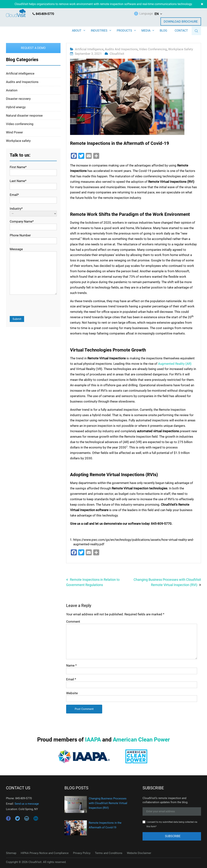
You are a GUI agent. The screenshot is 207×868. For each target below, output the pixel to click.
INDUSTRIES (99, 31)
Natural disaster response (24, 115)
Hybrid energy (16, 107)
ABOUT (77, 31)
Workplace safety (181, 49)
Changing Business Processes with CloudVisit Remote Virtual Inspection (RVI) (167, 582)
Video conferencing (153, 49)
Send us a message (27, 804)
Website (72, 693)
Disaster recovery (18, 98)
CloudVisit (117, 53)
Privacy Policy (82, 853)
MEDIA (146, 31)
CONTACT (181, 31)
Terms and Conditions (109, 853)
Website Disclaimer (139, 853)
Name (71, 665)
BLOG (163, 31)
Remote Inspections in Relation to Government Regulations (93, 582)
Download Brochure (181, 21)
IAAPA (93, 739)
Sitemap (11, 853)
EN (157, 14)
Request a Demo (33, 48)
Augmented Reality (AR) (175, 363)
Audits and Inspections (121, 49)
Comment (73, 621)
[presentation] (38, 306)
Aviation (12, 90)
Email (71, 679)
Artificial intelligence (89, 49)
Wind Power (14, 132)
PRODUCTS (124, 31)
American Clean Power (141, 739)
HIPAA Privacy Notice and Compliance (45, 853)
